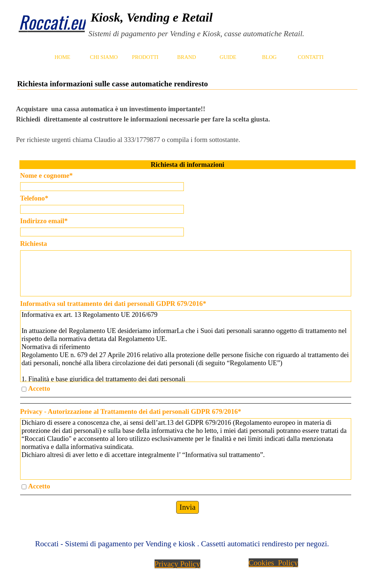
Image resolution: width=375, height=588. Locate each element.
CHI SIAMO (104, 57)
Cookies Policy (273, 563)
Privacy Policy (177, 564)
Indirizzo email (44, 221)
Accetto (39, 388)
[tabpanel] (217, 24)
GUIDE (228, 57)
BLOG (270, 57)
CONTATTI (311, 57)
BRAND (187, 57)
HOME (62, 57)
